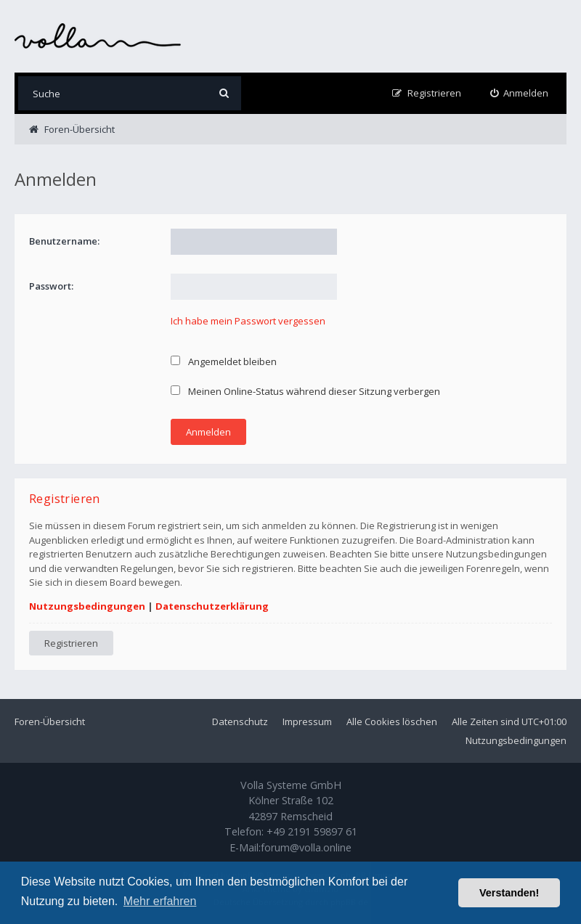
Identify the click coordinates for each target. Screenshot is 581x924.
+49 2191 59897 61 (312, 831)
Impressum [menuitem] (307, 721)
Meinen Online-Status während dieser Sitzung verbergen (305, 391)
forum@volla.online (306, 847)
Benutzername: (64, 241)
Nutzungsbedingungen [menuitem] (516, 740)
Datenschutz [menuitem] (240, 721)
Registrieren (71, 643)
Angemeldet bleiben (224, 361)
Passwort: (51, 286)
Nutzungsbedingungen (87, 606)
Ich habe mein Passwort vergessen (248, 321)
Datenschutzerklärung (212, 606)
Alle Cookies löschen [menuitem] (392, 721)
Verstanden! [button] (509, 893)
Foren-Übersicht (50, 721)
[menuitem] (520, 93)
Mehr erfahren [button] (160, 901)
